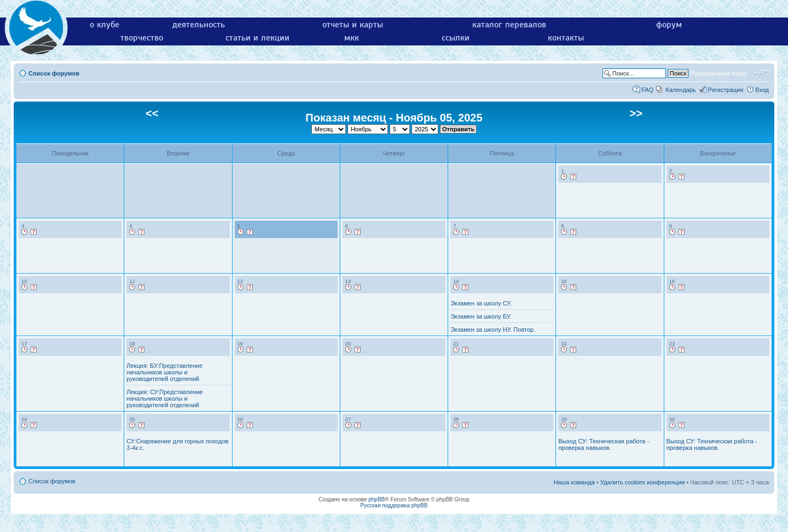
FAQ (647, 90)
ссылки (456, 38)
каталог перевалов (509, 25)
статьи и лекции (257, 38)
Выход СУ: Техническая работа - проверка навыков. (604, 444)
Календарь (681, 90)
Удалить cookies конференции (643, 482)
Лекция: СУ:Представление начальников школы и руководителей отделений (164, 398)
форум (669, 25)
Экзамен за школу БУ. (481, 316)
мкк (352, 38)
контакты (566, 38)
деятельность (199, 25)
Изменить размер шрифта (761, 73)
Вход (762, 90)
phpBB (376, 499)
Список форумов (54, 73)
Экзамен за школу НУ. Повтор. (493, 329)
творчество (142, 38)
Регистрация (726, 90)
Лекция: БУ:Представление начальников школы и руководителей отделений (164, 372)
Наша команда (574, 482)
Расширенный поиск (719, 73)
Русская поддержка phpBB (394, 505)
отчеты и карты (353, 25)
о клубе (105, 25)
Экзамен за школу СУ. (481, 303)
